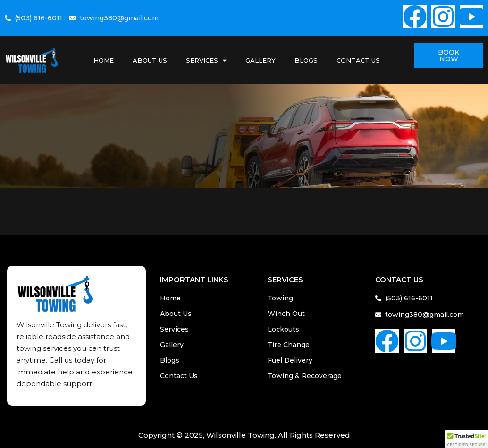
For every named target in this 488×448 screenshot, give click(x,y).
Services (206, 61)
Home (104, 60)
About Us (150, 60)
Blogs (306, 60)
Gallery (261, 60)
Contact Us (358, 60)
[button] (466, 439)
